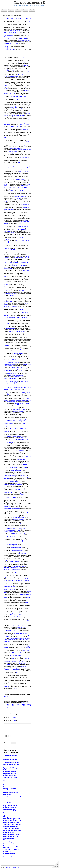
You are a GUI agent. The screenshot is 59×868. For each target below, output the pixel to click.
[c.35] (28, 703)
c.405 (15, 720)
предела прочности (13, 300)
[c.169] (29, 21)
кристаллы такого (13, 563)
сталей (26, 220)
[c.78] (28, 621)
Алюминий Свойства (10, 756)
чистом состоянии (9, 49)
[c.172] (24, 704)
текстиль (26, 34)
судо (17, 95)
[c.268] (12, 295)
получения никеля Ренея (10, 421)
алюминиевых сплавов (10, 378)
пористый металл (24, 632)
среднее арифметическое (13, 433)
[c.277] (12, 706)
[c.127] (17, 405)
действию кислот (19, 278)
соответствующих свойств (21, 571)
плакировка (17, 377)
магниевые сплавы (10, 328)
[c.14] (25, 162)
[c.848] (6, 696)
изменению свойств (24, 125)
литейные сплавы (24, 109)
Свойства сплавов (18, 353)
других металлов (21, 554)
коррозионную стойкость (16, 375)
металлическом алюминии (11, 491)
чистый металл (21, 289)
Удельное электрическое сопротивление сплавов (18, 457)
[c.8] (19, 673)
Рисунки (11, 10)
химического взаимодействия (21, 145)
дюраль (21, 370)
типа (19, 422)
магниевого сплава (16, 389)
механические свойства (10, 306)
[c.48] (22, 190)
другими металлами (20, 106)
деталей (18, 372)
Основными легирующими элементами (14, 75)
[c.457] (18, 706)
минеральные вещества (10, 32)
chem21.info (7, 867)
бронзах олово (11, 123)
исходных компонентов (21, 455)
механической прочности (24, 40)
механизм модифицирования (19, 682)
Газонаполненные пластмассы (12, 37)
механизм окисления (15, 616)
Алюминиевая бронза (11, 654)
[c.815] (29, 706)
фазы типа (18, 513)
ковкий (25, 467)
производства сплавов (19, 410)
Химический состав (12, 18)
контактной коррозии (10, 397)
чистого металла (26, 214)
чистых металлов (21, 460)
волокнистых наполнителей (11, 43)
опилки (21, 31)
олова (28, 441)
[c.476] (27, 120)
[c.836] (7, 707)
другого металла (22, 627)
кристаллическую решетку (11, 262)
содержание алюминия (15, 615)
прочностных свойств (23, 369)
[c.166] (27, 513)
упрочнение (7, 231)
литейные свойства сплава (16, 331)
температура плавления (22, 439)
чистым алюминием (9, 364)
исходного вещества (23, 419)
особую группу (23, 39)
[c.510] (16, 572)
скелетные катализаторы (17, 626)
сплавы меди (26, 651)
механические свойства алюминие (18, 187)
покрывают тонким (26, 372)
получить (6, 323)
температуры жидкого (25, 594)
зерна (5, 184)
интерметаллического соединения (13, 485)
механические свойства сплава (12, 569)
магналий (27, 90)
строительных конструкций (19, 96)
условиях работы (16, 668)
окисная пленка (11, 402)
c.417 (15, 717)
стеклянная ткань (9, 35)
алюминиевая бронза (18, 652)
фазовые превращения (10, 239)
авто (14, 95)
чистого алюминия (13, 374)
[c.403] (21, 541)
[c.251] (6, 137)
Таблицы (18, 10)
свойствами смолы (22, 48)
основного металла (9, 325)
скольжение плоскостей (19, 489)
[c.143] (23, 57)
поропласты (7, 39)
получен (9, 637)
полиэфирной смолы (9, 48)
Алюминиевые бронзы (15, 126)
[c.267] (25, 464)
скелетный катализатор (23, 635)
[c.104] (16, 383)
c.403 (15, 714)
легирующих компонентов (11, 381)
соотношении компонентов (17, 266)
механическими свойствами (17, 655)
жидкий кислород (9, 577)
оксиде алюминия (15, 148)
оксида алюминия (18, 151)
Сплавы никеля (24, 416)
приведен (11, 190)
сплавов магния (8, 302)
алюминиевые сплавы (10, 475)
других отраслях (25, 98)
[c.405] (22, 494)
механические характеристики (12, 333)
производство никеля (10, 536)
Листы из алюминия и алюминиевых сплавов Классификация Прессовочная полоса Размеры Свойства (11, 785)
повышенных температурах (11, 669)
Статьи (4, 10)
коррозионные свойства (10, 247)
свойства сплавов (20, 179)
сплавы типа (13, 107)
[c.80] (29, 704)
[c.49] (15, 688)
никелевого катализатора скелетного (14, 421)
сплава (12, 233)
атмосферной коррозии (10, 70)
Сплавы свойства (9, 857)
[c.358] (7, 704)
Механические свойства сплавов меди (14, 662)
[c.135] (14, 359)
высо (14, 658)
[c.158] (22, 350)
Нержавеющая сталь (9, 586)
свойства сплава (8, 269)
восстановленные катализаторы (20, 638)
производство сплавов (18, 518)
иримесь (6, 158)
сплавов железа (24, 204)
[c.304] (22, 309)
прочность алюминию (15, 482)
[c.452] (19, 223)
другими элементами (21, 230)
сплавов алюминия (26, 81)
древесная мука (14, 31)
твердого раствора (25, 499)
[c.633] (16, 100)
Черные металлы (25, 580)
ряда (22, 222)
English (32, 10)
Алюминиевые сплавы (10, 93)
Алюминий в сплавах (10, 759)
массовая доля (12, 131)
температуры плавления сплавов (13, 436)
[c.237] (23, 703)
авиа (11, 95)
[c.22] (15, 242)
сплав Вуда (24, 438)
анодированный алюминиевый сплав (21, 400)
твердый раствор (14, 153)
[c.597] (27, 51)
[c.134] (28, 648)
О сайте (25, 10)
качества (21, 450)
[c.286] (24, 424)
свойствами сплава (9, 308)
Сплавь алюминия (11, 497)
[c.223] (13, 250)
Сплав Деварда (9, 442)
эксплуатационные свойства (11, 618)
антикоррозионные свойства (20, 367)
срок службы (15, 613)
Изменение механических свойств (16, 388)
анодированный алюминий (22, 403)
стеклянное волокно (9, 34)
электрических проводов (11, 217)
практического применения (11, 317)
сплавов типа (7, 370)
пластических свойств (10, 508)
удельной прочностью (24, 62)
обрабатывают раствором (11, 630)
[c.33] (27, 602)
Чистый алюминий (12, 467)
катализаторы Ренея (9, 640)
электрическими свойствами (12, 416)
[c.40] (29, 167)
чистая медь (7, 291)
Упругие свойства (11, 167)
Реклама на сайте (15, 867)
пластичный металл (9, 469)
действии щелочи (9, 424)
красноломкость (8, 286)
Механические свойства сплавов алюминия (18, 56)
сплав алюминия (9, 92)
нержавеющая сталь (15, 580)
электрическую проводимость (17, 428)
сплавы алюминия (24, 172)
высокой (16, 62)
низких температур (22, 582)
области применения (18, 115)
